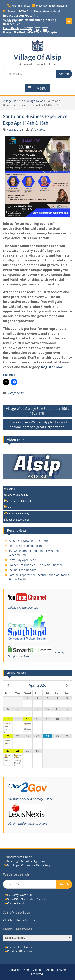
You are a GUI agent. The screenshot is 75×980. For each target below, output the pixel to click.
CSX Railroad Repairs (22, 570)
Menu (37, 88)
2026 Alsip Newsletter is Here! (39, 11)
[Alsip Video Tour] (37, 467)
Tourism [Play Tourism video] (9, 507)
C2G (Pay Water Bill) (20, 895)
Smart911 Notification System (27, 899)
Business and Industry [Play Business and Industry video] (17, 514)
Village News (35, 101)
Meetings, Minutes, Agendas (26, 861)
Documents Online (19, 857)
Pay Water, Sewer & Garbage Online (30, 799)
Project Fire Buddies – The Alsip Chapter (35, 565)
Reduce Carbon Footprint (20, 16)
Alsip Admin (38, 129)
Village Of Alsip (37, 57)
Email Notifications (20, 951)
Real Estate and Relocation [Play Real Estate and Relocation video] (19, 501)
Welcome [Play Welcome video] (9, 489)
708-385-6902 (21, 6)
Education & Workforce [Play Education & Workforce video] (17, 520)
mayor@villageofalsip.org (51, 6)
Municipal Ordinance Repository (29, 865)
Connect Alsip (16, 903)
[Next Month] (67, 685)
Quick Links (13, 21)
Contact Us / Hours (20, 947)
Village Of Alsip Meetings (23, 608)
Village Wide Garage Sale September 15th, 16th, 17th (37, 411)
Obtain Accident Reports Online (27, 824)
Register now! (52, 367)
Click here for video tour (19, 920)
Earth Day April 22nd (22, 560)
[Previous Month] (8, 685)
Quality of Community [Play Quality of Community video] (16, 495)
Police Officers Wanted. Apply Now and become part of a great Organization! (38, 425)
